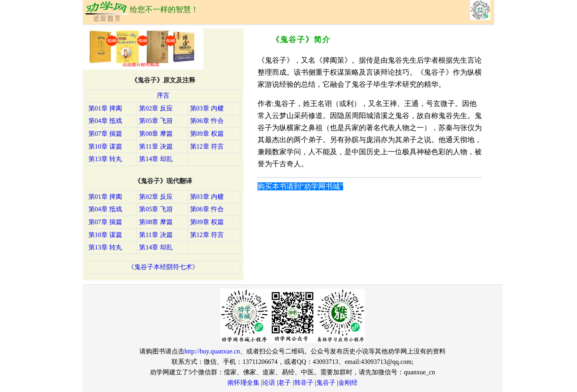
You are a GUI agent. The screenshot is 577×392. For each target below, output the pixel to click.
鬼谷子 (326, 383)
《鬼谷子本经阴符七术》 (163, 267)
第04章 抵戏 (105, 121)
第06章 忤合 (207, 121)
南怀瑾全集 (243, 383)
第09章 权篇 (207, 134)
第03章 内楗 (207, 108)
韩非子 (304, 383)
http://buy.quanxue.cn (212, 351)
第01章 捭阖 (105, 108)
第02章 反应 (156, 108)
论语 (269, 383)
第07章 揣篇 (105, 134)
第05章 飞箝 (156, 121)
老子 (284, 383)
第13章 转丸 (105, 159)
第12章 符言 (207, 146)
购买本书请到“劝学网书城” (301, 186)
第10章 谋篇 (105, 146)
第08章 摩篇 (156, 134)
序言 (163, 95)
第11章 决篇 (156, 146)
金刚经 (348, 383)
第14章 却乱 (156, 159)
